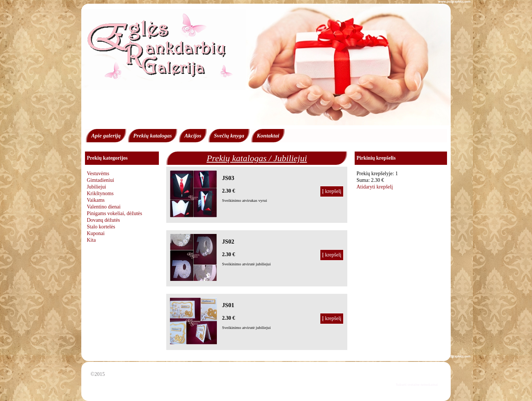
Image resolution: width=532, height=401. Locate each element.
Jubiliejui (96, 187)
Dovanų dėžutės (103, 220)
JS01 (228, 305)
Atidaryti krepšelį (375, 187)
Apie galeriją (106, 136)
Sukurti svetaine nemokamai (417, 385)
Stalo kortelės (101, 227)
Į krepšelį (332, 191)
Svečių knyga (229, 136)
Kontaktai (268, 136)
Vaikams (96, 200)
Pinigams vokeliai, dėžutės (115, 213)
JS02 (228, 242)
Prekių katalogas (153, 136)
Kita (91, 240)
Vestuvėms (98, 174)
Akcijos (193, 136)
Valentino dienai (104, 207)
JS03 (228, 178)
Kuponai (96, 233)
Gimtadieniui (100, 180)
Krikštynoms (100, 193)
